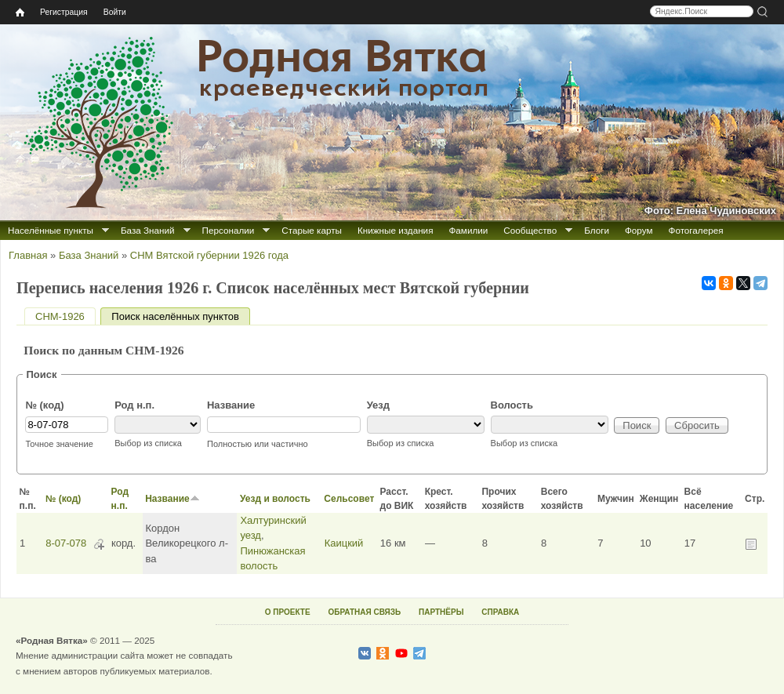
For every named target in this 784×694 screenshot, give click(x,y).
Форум (639, 230)
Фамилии (468, 230)
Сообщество (530, 230)
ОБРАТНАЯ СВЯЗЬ (364, 612)
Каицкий (344, 543)
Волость (512, 405)
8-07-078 (66, 543)
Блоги (597, 230)
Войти (115, 12)
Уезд (378, 405)
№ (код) (44, 405)
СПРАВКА (500, 612)
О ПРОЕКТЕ (288, 612)
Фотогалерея (696, 230)
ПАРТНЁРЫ (441, 612)
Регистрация (64, 12)
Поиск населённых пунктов (180, 316)
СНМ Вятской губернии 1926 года (209, 255)
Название (231, 405)
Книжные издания (395, 230)
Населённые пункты (51, 230)
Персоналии (229, 230)
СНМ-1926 (60, 316)
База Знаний (148, 230)
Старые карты (312, 230)
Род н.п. (134, 405)
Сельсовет (349, 499)
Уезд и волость (275, 499)
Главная (28, 255)
